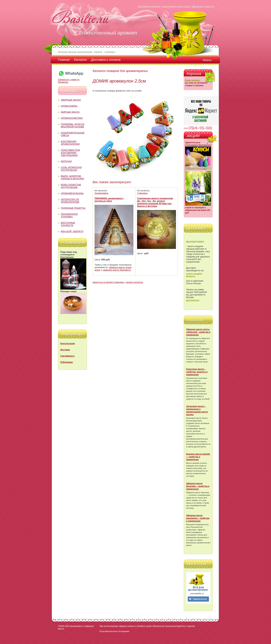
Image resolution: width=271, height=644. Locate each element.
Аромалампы (69, 106)
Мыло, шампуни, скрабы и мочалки (72, 177)
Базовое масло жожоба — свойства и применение (198, 457)
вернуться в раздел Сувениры (108, 282)
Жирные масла (70, 112)
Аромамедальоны (72, 193)
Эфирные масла (71, 100)
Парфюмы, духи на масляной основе (73, 125)
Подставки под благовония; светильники (70, 153)
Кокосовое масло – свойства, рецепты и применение (197, 372)
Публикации (67, 362)
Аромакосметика (72, 118)
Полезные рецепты (73, 208)
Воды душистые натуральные (71, 186)
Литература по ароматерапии (70, 201)
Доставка (65, 350)
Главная (64, 60)
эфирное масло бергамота (117, 270)
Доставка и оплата (106, 60)
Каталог (80, 60)
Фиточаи (66, 161)
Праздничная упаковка (69, 215)
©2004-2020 (64, 626)
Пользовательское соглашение (114, 631)
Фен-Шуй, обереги (72, 231)
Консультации (68, 344)
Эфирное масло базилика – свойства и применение (198, 486)
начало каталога (134, 282)
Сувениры (142, 193)
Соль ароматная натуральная (71, 169)
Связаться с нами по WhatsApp (71, 79)
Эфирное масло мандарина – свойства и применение (198, 518)
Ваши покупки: (193, 80)
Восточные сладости (68, 224)
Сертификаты (67, 356)
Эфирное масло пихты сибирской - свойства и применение (198, 332)
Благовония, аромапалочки (70, 143)
